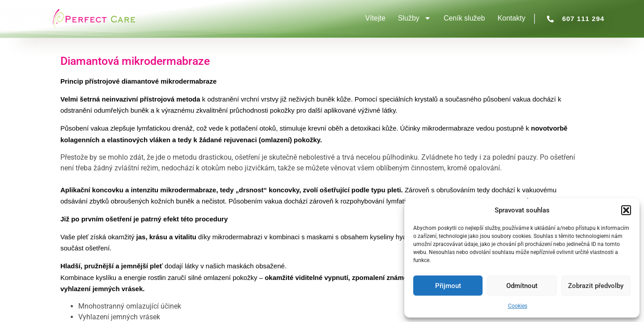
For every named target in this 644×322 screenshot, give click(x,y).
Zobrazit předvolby (596, 286)
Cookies (518, 306)
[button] (626, 210)
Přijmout (448, 286)
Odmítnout (522, 286)
